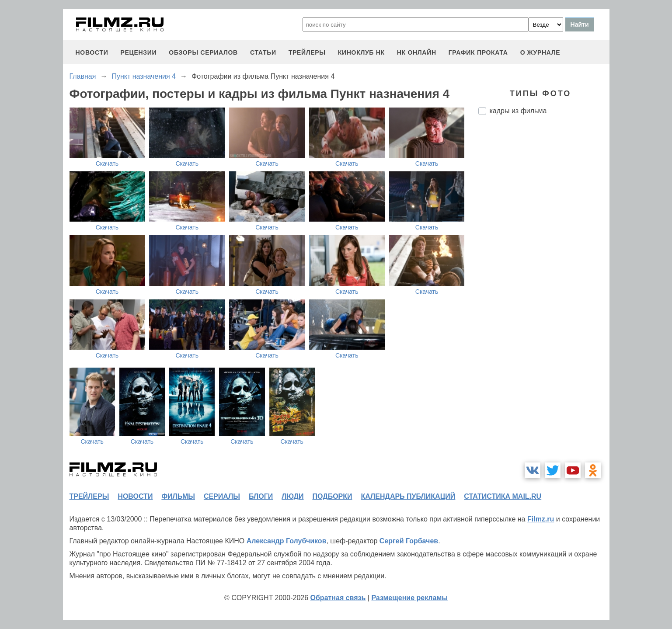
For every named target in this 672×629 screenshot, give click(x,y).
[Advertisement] (544, 268)
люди (292, 496)
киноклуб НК (361, 52)
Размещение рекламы (409, 598)
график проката (478, 52)
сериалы (222, 496)
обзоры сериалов (203, 52)
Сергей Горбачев (409, 541)
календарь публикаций (408, 496)
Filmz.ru (541, 519)
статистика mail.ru (503, 496)
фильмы (178, 496)
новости (92, 52)
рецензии (138, 52)
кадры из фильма (518, 111)
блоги (261, 496)
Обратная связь (338, 598)
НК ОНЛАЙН (417, 52)
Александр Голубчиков (287, 541)
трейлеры (307, 52)
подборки (333, 496)
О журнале (540, 52)
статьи (263, 52)
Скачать (107, 163)
